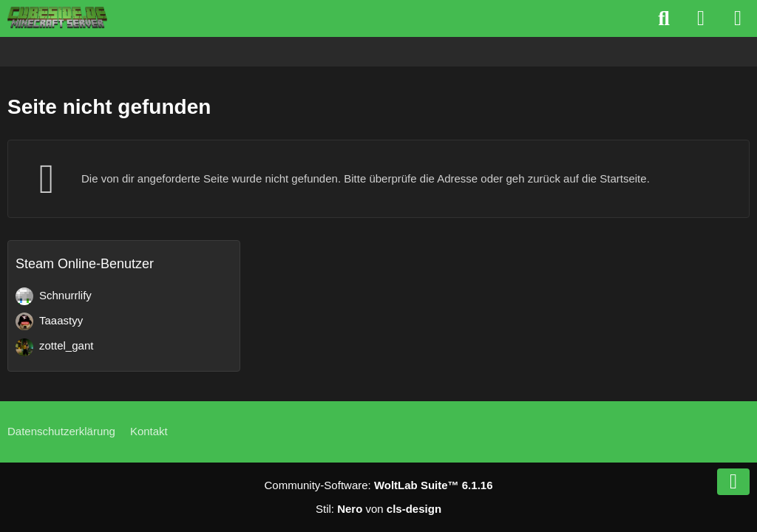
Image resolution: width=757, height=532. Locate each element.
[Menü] (738, 18)
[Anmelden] (701, 18)
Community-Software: (379, 485)
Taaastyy (61, 320)
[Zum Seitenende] (733, 482)
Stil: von (378, 509)
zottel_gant (66, 345)
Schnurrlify (65, 295)
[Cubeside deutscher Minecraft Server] (57, 18)
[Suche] (664, 18)
